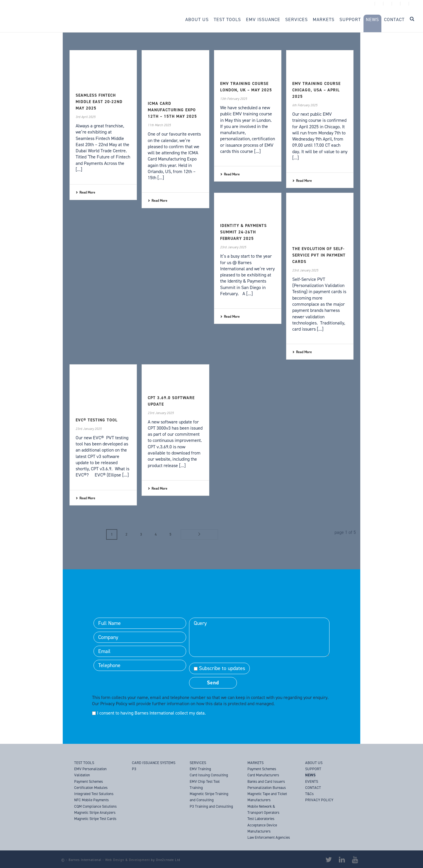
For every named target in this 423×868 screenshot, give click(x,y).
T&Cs (309, 793)
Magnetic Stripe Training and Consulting (209, 797)
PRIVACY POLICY (319, 800)
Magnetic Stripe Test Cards (95, 818)
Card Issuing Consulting (209, 775)
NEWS (310, 775)
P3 (134, 769)
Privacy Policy (114, 703)
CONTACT (313, 787)
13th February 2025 (234, 99)
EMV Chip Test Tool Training (205, 784)
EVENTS (312, 781)
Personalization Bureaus (267, 787)
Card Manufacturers (263, 775)
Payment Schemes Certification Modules (91, 784)
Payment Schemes (262, 769)
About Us (197, 19)
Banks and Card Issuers (266, 781)
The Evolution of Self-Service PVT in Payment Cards (319, 255)
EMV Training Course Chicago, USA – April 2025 (316, 90)
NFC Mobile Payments (91, 800)
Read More (85, 192)
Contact (394, 19)
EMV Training (200, 769)
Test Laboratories (261, 818)
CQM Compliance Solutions (95, 806)
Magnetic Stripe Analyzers (95, 812)
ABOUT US (314, 762)
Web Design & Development (128, 860)
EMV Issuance (263, 19)
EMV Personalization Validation (90, 772)
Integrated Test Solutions (94, 793)
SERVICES (198, 762)
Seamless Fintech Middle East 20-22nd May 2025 (99, 102)
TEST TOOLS (84, 762)
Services (297, 19)
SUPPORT (313, 769)
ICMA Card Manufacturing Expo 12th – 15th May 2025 (172, 110)
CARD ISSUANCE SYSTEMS (154, 762)
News (372, 19)
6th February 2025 (305, 105)
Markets (324, 19)
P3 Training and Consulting (211, 806)
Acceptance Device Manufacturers (262, 828)
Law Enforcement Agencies (269, 837)
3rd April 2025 (86, 117)
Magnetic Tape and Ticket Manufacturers (267, 797)
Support (350, 19)
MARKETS (255, 762)
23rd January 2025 (233, 247)
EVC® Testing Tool (97, 420)
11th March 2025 (159, 125)
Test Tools (227, 19)
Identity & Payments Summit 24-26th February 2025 (243, 232)
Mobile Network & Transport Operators (263, 809)
